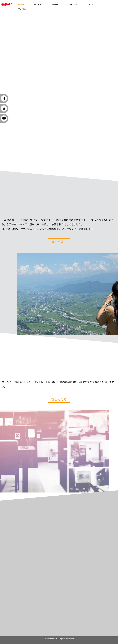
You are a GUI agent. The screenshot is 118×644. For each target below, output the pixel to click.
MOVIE (37, 5)
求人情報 (22, 9)
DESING (55, 5)
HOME (21, 5)
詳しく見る (59, 242)
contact (94, 5)
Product (74, 5)
